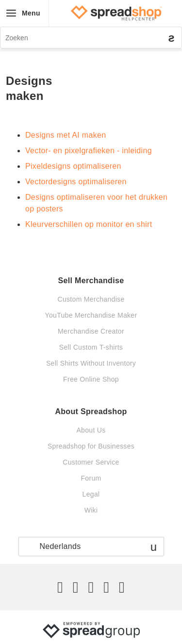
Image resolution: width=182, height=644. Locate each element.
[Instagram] (91, 587)
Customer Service (91, 462)
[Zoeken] (91, 38)
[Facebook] (76, 587)
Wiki (91, 510)
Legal (91, 494)
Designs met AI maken (66, 135)
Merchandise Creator (91, 331)
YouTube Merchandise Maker (91, 315)
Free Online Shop (91, 379)
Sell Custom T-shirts (91, 347)
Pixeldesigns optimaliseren (73, 166)
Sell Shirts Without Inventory (91, 363)
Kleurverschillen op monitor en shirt (89, 224)
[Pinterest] (106, 587)
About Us (91, 430)
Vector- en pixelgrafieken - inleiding (89, 151)
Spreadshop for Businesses (91, 446)
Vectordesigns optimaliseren (76, 182)
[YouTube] (122, 587)
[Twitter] (60, 587)
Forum (91, 478)
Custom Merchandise (91, 299)
